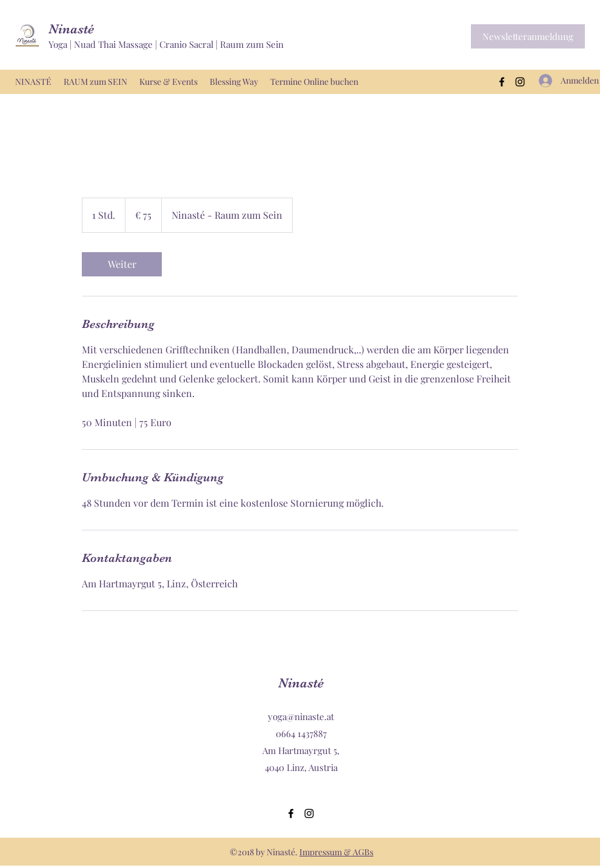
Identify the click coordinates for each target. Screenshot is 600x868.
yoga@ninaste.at (301, 716)
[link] (122, 264)
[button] (528, 36)
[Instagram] (520, 82)
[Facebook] (502, 82)
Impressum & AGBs (336, 852)
